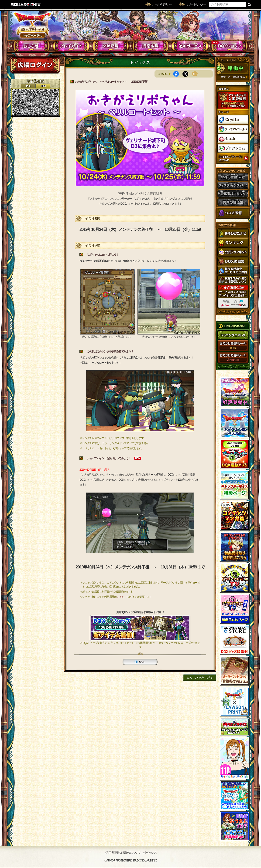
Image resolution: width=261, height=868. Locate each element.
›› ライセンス (149, 853)
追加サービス (190, 46)
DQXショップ (230, 46)
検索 (249, 4)
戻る (140, 662)
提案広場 (150, 46)
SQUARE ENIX (26, 5)
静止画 (43, 86)
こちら (121, 597)
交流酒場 (111, 46)
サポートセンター (196, 4)
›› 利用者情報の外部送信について (123, 853)
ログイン (35, 65)
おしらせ (32, 46)
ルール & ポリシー (162, 4)
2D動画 (28, 86)
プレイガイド (71, 46)
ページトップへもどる (200, 678)
